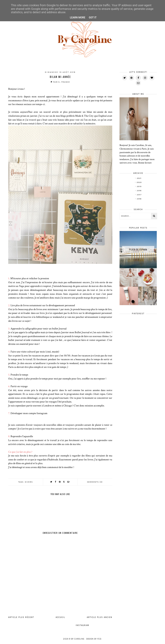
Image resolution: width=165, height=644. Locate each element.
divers (29, 482)
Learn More (77, 18)
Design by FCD (94, 639)
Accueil (60, 617)
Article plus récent (21, 617)
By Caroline (78, 639)
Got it (93, 18)
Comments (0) (95, 482)
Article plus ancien (100, 617)
